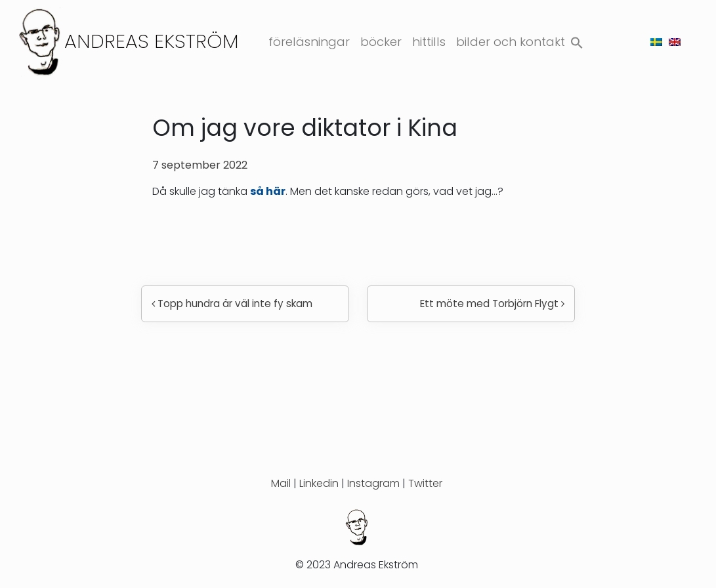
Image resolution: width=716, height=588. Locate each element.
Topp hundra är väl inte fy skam (232, 304)
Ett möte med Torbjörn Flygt (492, 304)
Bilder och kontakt (511, 42)
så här (268, 191)
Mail (281, 483)
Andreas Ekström (152, 41)
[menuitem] (656, 42)
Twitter (425, 483)
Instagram (373, 483)
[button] (577, 40)
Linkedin (319, 483)
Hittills (429, 42)
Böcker (381, 42)
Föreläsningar (309, 42)
